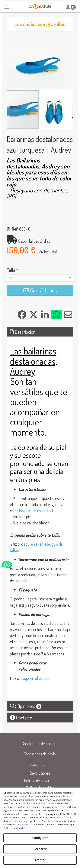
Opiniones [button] (26, 706)
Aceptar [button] (40, 860)
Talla (12, 270)
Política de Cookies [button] (14, 828)
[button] (70, 49)
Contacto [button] (21, 717)
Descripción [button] (23, 332)
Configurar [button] (40, 838)
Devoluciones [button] (40, 773)
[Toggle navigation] (71, 7)
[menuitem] (40, 744)
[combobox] (40, 278)
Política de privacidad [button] (40, 780)
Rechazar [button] (40, 849)
